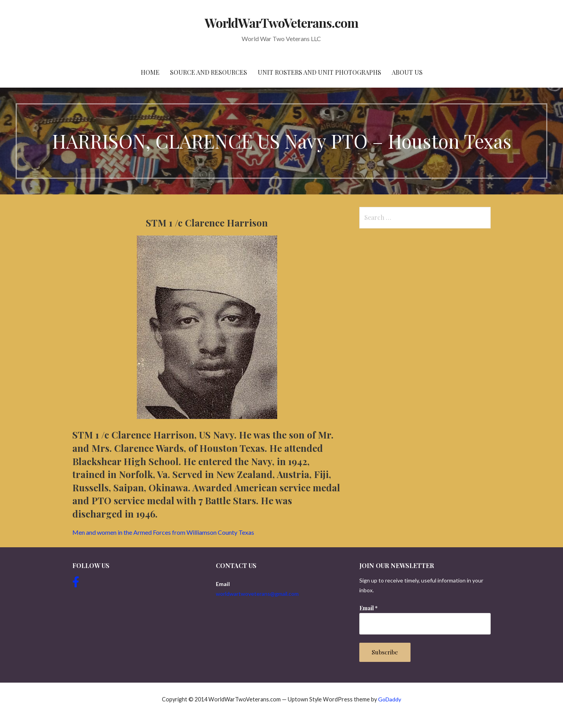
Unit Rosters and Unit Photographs (319, 72)
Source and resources (209, 72)
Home (150, 72)
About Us (407, 72)
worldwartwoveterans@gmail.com (257, 594)
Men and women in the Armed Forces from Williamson (163, 532)
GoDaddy (390, 699)
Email (368, 608)
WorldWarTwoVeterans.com (282, 22)
